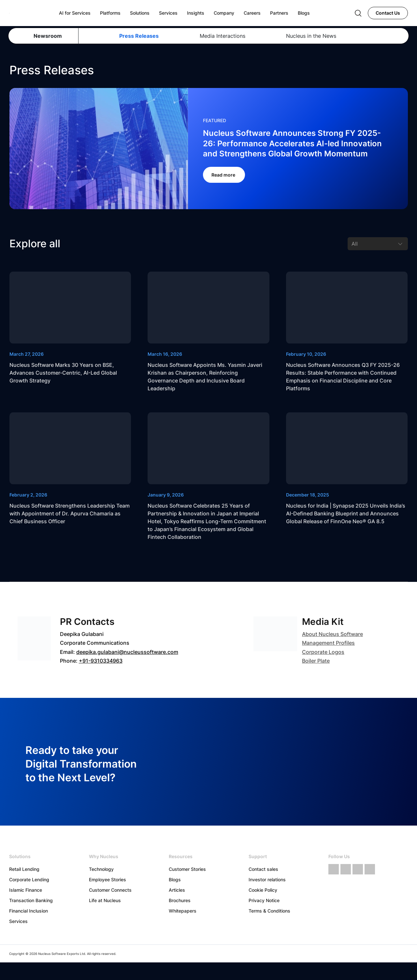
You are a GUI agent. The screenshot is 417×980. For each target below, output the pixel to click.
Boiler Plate (316, 661)
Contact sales (263, 869)
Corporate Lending (29, 879)
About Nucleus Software (332, 634)
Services (18, 921)
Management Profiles (328, 643)
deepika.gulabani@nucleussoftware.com (127, 652)
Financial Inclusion (29, 911)
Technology (101, 869)
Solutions (140, 13)
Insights (196, 13)
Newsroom (48, 36)
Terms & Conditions (269, 911)
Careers (252, 13)
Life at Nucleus (105, 900)
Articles (177, 890)
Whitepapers (183, 911)
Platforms (110, 13)
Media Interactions (223, 36)
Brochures (180, 900)
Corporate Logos (323, 652)
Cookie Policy (263, 890)
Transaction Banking (31, 900)
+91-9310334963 (101, 661)
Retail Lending (24, 869)
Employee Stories (108, 879)
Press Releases (139, 36)
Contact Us (388, 13)
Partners (279, 13)
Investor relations (267, 879)
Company (224, 13)
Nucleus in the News (311, 36)
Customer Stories (187, 869)
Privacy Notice (264, 900)
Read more (224, 175)
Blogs (175, 879)
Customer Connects (110, 890)
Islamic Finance (26, 890)
